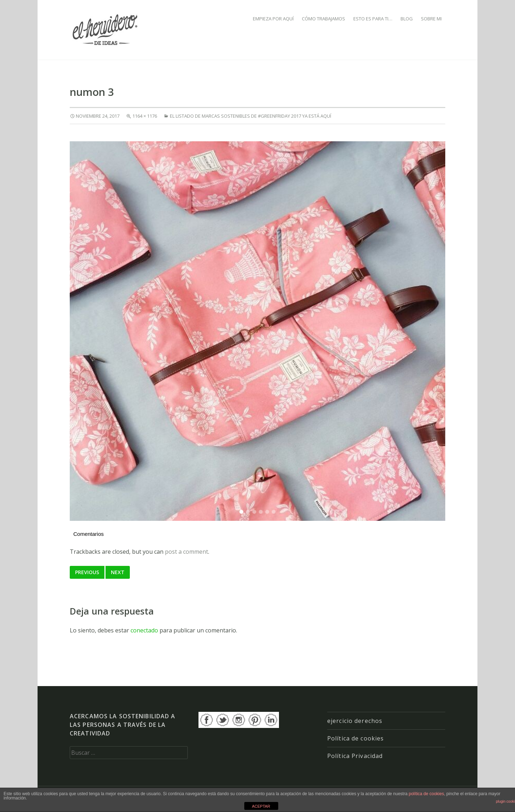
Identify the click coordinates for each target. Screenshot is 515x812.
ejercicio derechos (355, 721)
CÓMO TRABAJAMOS (323, 19)
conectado (144, 630)
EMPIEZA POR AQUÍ (273, 19)
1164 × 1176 (145, 116)
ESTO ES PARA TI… (373, 19)
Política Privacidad (355, 756)
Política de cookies (355, 738)
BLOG (407, 19)
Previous (87, 572)
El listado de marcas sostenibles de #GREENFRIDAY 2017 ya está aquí (251, 116)
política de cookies (426, 794)
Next (118, 572)
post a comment (187, 552)
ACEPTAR (261, 806)
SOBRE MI (431, 19)
